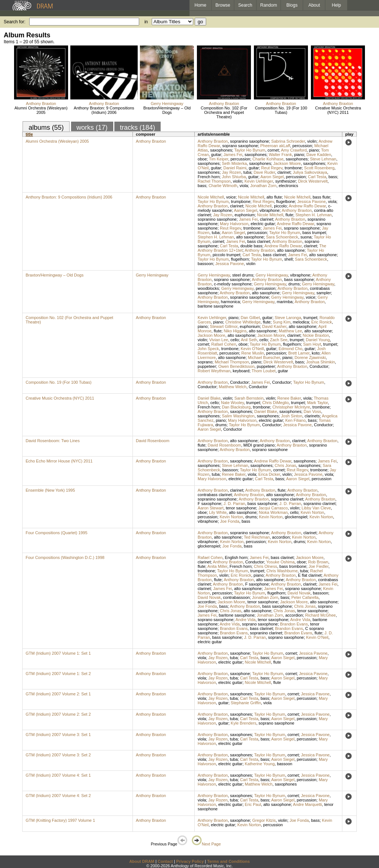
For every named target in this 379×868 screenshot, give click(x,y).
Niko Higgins (235, 331)
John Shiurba (234, 177)
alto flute (274, 197)
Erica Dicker (269, 474)
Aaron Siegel (272, 177)
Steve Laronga (288, 318)
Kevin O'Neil (317, 637)
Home (200, 5)
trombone (293, 168)
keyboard (241, 371)
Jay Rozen (232, 172)
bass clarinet (259, 241)
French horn (209, 177)
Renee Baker (289, 398)
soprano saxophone (240, 146)
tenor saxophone (241, 508)
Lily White (218, 512)
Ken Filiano (296, 420)
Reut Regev (272, 168)
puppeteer (207, 366)
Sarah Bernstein (249, 398)
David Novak (299, 593)
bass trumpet (314, 233)
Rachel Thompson (214, 181)
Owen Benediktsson (237, 366)
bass (333, 177)
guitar (216, 155)
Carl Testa (317, 177)
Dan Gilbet (250, 318)
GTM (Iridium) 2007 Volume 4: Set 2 (58, 796)
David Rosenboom (153, 441)
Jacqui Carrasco (273, 508)
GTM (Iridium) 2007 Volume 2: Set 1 (58, 694)
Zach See (279, 340)
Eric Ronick (322, 322)
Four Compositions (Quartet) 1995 (56, 533)
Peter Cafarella (305, 597)
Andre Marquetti (308, 804)
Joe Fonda (230, 521)
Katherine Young (260, 764)
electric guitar (263, 224)
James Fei (233, 155)
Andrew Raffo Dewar (307, 206)
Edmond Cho (291, 349)
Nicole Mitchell (211, 197)
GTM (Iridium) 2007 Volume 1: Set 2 (58, 674)
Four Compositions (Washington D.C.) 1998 (65, 557)
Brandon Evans (294, 624)
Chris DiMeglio (276, 403)
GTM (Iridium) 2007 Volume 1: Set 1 (58, 653)
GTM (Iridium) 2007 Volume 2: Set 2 (58, 714)
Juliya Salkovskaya (310, 172)
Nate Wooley (232, 403)
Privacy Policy (190, 861)
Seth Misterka (234, 163)
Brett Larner (299, 353)
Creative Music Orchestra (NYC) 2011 (338, 110)
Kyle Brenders (243, 723)
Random (269, 5)
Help (337, 5)
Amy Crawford (294, 150)
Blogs (292, 5)
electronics (289, 186)
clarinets (312, 416)
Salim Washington (238, 416)
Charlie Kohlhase (268, 159)
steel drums (243, 275)
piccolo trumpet (226, 255)
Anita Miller (217, 566)
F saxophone (209, 503)
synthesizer (286, 181)
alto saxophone (250, 237)
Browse (223, 5)
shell (289, 259)
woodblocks (208, 288)
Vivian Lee (219, 340)
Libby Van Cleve (316, 508)
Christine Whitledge (243, 322)
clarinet (284, 172)
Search (245, 5)
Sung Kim (282, 322)
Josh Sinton (291, 416)
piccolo (280, 206)
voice (231, 197)
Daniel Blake (209, 398)
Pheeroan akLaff (275, 146)
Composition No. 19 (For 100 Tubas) (281, 110)
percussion (302, 146)
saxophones (221, 150)
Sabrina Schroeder (288, 141)
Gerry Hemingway (167, 104)
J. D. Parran (234, 503)
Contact (165, 861)
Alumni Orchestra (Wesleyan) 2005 (41, 110)
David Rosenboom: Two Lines (53, 441)
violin (312, 141)
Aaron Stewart (211, 508)
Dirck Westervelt (313, 181)
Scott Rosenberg (319, 168)
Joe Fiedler (319, 566)
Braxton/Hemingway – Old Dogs (167, 110)
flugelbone (286, 201)
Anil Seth (249, 340)
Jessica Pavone (311, 201)
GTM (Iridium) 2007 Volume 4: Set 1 (58, 775)
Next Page (206, 844)
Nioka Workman (273, 512)
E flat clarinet (310, 575)
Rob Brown (318, 562)
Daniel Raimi (235, 168)
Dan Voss (312, 411)
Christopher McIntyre (291, 407)
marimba (285, 302)
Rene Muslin (253, 353)
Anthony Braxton (41, 104)
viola (244, 186)
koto (316, 353)
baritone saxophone (216, 306)
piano (314, 150)
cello (235, 340)
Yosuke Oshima (280, 562)
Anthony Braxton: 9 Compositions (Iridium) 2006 (104, 110)
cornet (273, 150)
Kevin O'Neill (252, 349)
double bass (251, 246)
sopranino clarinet (287, 499)
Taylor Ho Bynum (250, 150)
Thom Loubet (264, 371)
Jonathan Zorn (263, 186)
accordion (281, 537)
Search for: (15, 22)
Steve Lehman (323, 159)
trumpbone (241, 201)
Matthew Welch (233, 387)
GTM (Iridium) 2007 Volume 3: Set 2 (58, 755)
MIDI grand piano (259, 445)
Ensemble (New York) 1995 (50, 490)
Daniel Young (318, 340)
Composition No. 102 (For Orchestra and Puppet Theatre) (224, 112)
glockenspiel (296, 517)
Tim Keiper (218, 159)
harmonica (230, 302)
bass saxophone (299, 279)
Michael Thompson (232, 362)
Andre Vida (245, 620)
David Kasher (274, 326)
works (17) (92, 128)
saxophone (240, 653)
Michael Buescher (264, 357)
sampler (324, 293)
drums (294, 284)
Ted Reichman (257, 537)
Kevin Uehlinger (259, 181)
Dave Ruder (264, 172)
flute (289, 215)
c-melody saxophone (233, 284)
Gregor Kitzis (264, 820)
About (314, 5)
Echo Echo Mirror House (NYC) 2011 (59, 461)
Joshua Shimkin (321, 362)
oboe (202, 159)
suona (306, 237)
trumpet (310, 318)
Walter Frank (280, 155)
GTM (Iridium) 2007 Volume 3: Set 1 (58, 735)
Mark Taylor (318, 403)
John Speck (208, 349)
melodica (301, 322)
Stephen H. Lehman (313, 215)
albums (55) (46, 128)
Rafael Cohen (224, 344)
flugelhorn (240, 259)
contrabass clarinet (215, 495)
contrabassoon (237, 597)
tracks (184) (137, 128)
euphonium (245, 215)
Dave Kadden (319, 155)
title (29, 134)
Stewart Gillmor (224, 326)
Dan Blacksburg (236, 407)
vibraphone (269, 210)
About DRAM (142, 861)
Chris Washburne (282, 571)
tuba (247, 172)
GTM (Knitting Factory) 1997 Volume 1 (60, 820)
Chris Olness (266, 566)
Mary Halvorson (234, 224)
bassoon (205, 264)
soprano (205, 362)
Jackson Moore (287, 163)
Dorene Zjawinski (310, 357)
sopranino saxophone (250, 141)
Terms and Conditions (229, 861)
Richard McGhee (321, 615)
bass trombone (293, 566)
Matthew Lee (290, 331)
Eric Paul (253, 804)
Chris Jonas (285, 465)
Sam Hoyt (312, 344)
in (146, 22)
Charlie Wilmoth (223, 186)
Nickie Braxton (316, 335)
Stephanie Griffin (246, 703)
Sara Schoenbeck (282, 237)
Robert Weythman (214, 371)
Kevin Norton (312, 512)
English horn (236, 557)
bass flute (321, 197)
